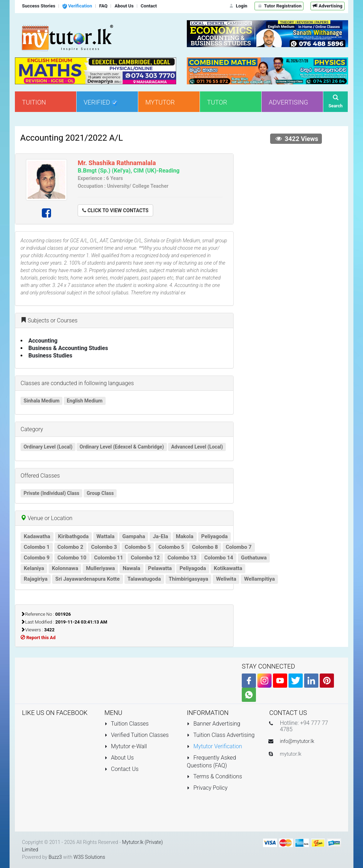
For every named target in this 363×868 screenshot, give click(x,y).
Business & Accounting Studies (68, 348)
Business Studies (50, 356)
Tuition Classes (127, 724)
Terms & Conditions (214, 776)
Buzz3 (55, 857)
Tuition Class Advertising (221, 735)
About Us (119, 758)
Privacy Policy (207, 788)
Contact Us (122, 769)
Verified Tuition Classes (137, 735)
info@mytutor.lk (297, 741)
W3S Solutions (89, 857)
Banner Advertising (214, 724)
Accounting (43, 341)
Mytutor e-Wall (126, 746)
